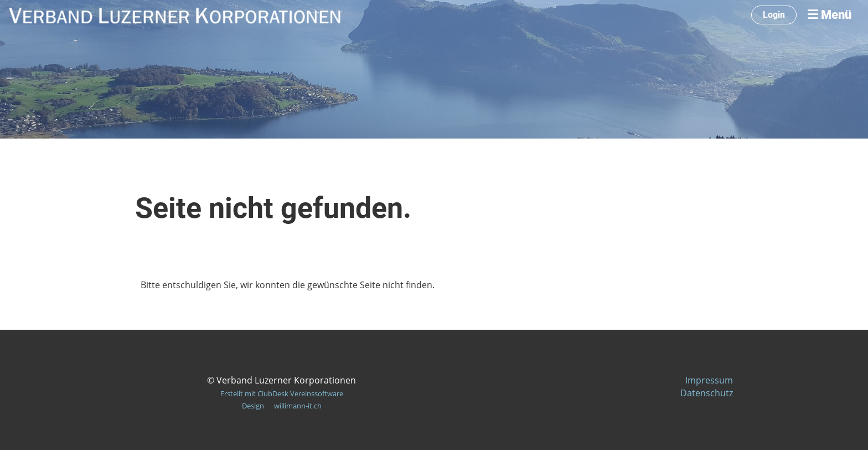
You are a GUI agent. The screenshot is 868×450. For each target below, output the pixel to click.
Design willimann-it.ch (282, 406)
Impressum (709, 380)
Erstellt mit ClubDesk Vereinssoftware (282, 393)
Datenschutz (707, 393)
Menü (830, 15)
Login (774, 15)
